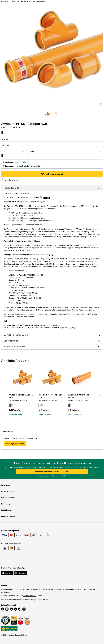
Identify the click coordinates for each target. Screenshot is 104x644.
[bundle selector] (65, 151)
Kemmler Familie (9, 516)
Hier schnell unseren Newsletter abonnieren (52, 472)
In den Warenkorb (52, 174)
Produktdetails (11, 188)
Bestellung (6, 485)
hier (47, 599)
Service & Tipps (8, 498)
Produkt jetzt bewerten (15, 444)
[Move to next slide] (100, 395)
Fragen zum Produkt (14, 347)
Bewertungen (9, 431)
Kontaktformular (30, 596)
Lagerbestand (11, 341)
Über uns (6, 504)
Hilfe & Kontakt (8, 491)
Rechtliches (7, 510)
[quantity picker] (14, 151)
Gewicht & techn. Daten (16, 335)
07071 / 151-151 (84, 589)
